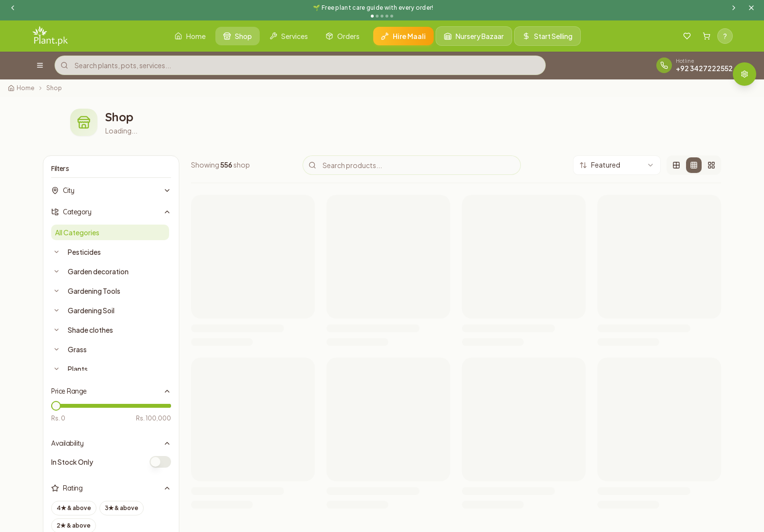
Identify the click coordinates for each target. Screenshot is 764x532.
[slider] (56, 406)
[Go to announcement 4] (387, 16)
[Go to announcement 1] (372, 16)
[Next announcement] (734, 8)
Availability (111, 443)
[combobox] (617, 165)
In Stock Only (72, 462)
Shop (54, 88)
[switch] (160, 462)
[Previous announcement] (13, 8)
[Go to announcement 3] (382, 16)
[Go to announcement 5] (392, 16)
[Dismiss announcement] (751, 8)
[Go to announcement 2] (377, 16)
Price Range (111, 391)
